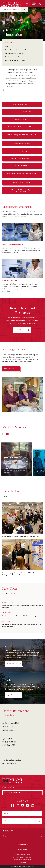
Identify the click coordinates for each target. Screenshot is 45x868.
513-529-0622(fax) (9, 742)
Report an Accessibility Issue (22, 855)
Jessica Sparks (11, 457)
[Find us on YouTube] (23, 805)
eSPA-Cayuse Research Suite (12, 760)
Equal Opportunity (23, 842)
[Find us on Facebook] (12, 805)
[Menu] (34, 4)
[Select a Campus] (23, 793)
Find (5, 836)
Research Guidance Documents (15, 60)
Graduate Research (10, 281)
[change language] (41, 4)
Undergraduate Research (12, 244)
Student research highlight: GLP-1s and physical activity (20, 536)
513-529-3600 (7, 738)
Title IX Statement (22, 852)
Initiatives (8, 830)
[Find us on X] (28, 805)
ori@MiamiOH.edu (10, 745)
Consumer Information (22, 844)
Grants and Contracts (9, 763)
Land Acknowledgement (22, 847)
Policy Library (22, 862)
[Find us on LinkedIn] (33, 805)
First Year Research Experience (15, 57)
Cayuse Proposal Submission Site (16, 50)
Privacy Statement (22, 850)
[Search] (27, 4)
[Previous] (4, 434)
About (7, 46)
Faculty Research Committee (14, 53)
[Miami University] (11, 4)
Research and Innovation (10, 9)
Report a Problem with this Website (23, 860)
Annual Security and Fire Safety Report (23, 857)
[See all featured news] (5, 497)
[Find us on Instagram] (17, 805)
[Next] (7, 434)
